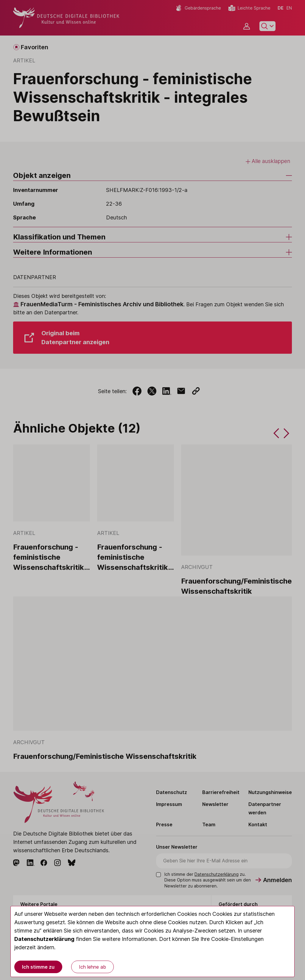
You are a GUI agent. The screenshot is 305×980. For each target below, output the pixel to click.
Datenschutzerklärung (44, 939)
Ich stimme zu (38, 967)
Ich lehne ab (92, 967)
